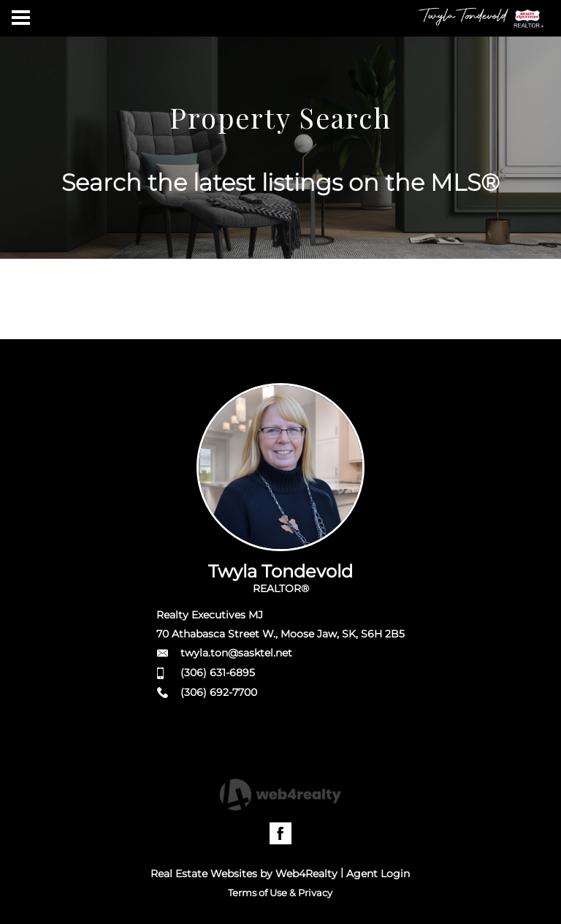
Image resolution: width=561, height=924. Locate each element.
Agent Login (378, 874)
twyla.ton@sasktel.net (236, 653)
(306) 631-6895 (218, 673)
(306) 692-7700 (219, 692)
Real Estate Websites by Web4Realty (244, 874)
